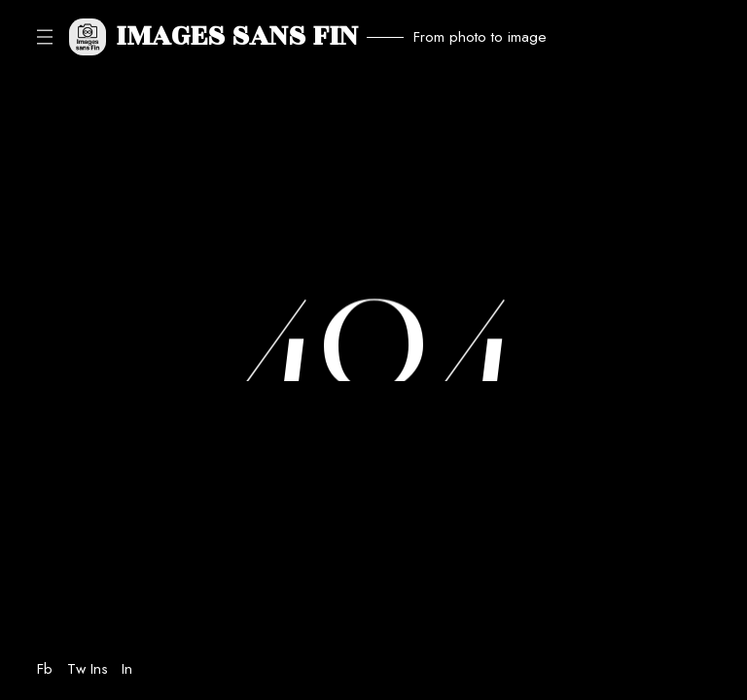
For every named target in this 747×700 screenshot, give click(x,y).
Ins (99, 669)
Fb (45, 669)
